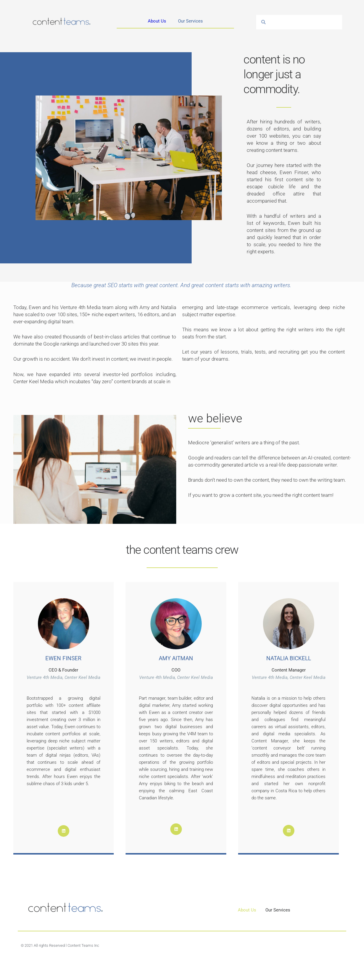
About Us (157, 21)
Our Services (190, 21)
